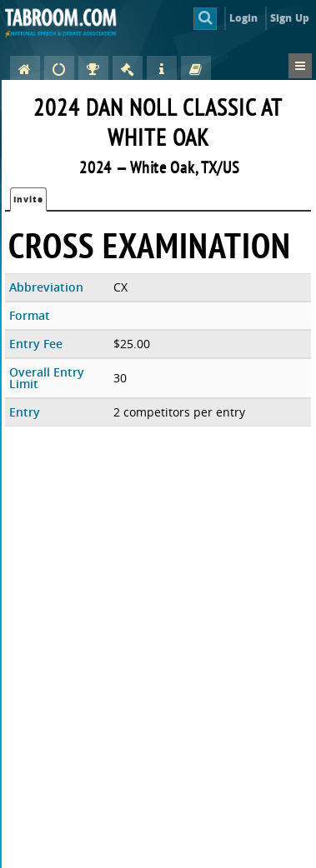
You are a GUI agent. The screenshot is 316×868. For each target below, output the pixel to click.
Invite (28, 199)
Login (244, 18)
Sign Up (290, 18)
